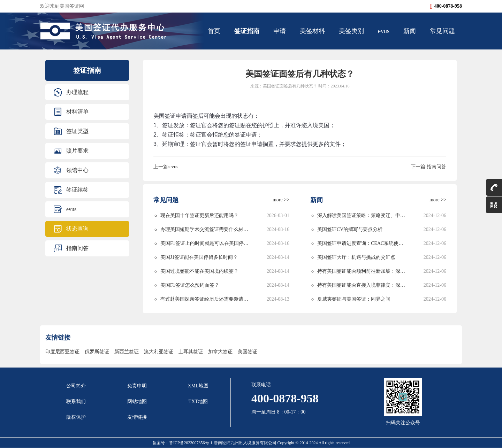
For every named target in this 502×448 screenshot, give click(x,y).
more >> (281, 200)
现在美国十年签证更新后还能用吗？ (199, 215)
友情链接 (137, 417)
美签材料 (312, 31)
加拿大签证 (220, 352)
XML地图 (198, 386)
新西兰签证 (127, 352)
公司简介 (76, 386)
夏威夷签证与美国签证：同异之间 (354, 299)
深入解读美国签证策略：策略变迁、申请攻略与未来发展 (362, 215)
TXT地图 (198, 401)
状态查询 (77, 229)
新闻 (410, 31)
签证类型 (77, 131)
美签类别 (351, 31)
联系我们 (76, 401)
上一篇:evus (166, 167)
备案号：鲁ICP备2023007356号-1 (183, 443)
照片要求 (77, 151)
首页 (214, 31)
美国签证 (248, 352)
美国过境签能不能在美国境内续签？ (199, 271)
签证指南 (247, 31)
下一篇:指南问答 (428, 167)
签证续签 (77, 190)
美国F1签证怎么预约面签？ (190, 285)
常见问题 (442, 31)
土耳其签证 (191, 352)
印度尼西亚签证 (62, 352)
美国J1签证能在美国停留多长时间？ (199, 257)
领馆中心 (77, 170)
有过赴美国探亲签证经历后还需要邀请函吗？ (206, 299)
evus (384, 31)
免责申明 (137, 386)
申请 (280, 31)
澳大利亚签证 (159, 352)
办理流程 (77, 92)
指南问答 (77, 248)
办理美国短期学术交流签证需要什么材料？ (206, 229)
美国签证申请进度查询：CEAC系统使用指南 (362, 243)
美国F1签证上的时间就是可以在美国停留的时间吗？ (206, 243)
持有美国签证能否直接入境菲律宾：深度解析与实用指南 (362, 285)
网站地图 (137, 401)
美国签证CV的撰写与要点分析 (350, 229)
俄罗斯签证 (97, 352)
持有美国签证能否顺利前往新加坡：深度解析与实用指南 (362, 271)
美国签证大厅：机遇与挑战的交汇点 (356, 257)
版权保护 (76, 417)
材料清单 (77, 112)
